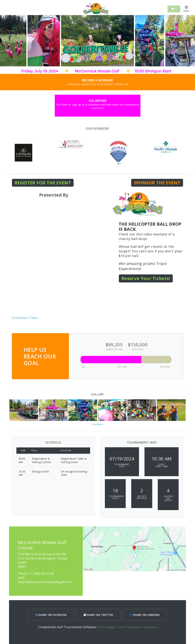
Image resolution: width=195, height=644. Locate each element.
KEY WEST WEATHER (97, 302)
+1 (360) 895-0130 (41, 574)
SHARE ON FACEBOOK (51, 615)
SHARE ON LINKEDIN (145, 615)
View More (97, 424)
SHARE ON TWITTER (98, 615)
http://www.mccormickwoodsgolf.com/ (45, 582)
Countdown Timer (25, 318)
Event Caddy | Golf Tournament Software (127, 627)
